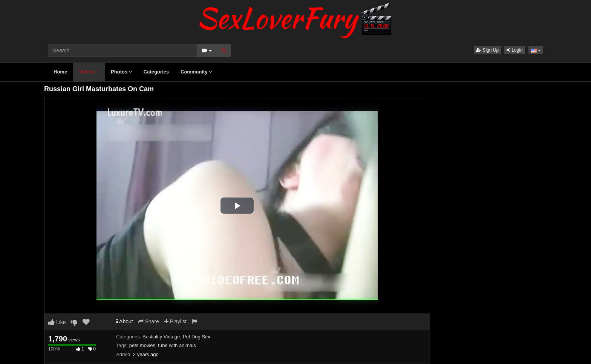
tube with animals (177, 345)
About (125, 321)
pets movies (142, 345)
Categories (156, 72)
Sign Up (487, 50)
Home (60, 72)
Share (149, 321)
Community (196, 72)
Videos (89, 72)
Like (57, 322)
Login (515, 50)
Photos (121, 72)
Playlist (175, 321)
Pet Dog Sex (197, 337)
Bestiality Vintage (161, 337)
